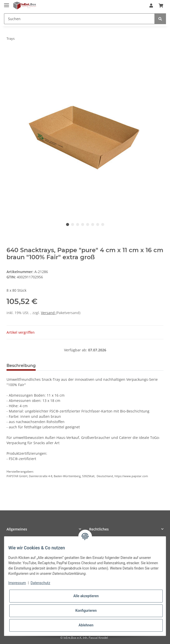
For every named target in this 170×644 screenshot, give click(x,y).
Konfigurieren (86, 611)
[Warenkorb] (161, 6)
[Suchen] (79, 19)
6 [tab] (93, 224)
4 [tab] (83, 224)
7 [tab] (98, 224)
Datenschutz (40, 583)
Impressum (17, 583)
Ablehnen (86, 625)
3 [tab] (78, 224)
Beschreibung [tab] (21, 366)
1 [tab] (68, 224)
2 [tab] (73, 224)
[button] (151, 6)
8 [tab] (103, 224)
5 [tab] (88, 224)
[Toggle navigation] (7, 3)
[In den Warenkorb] (11, 54)
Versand (48, 313)
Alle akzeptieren (86, 596)
